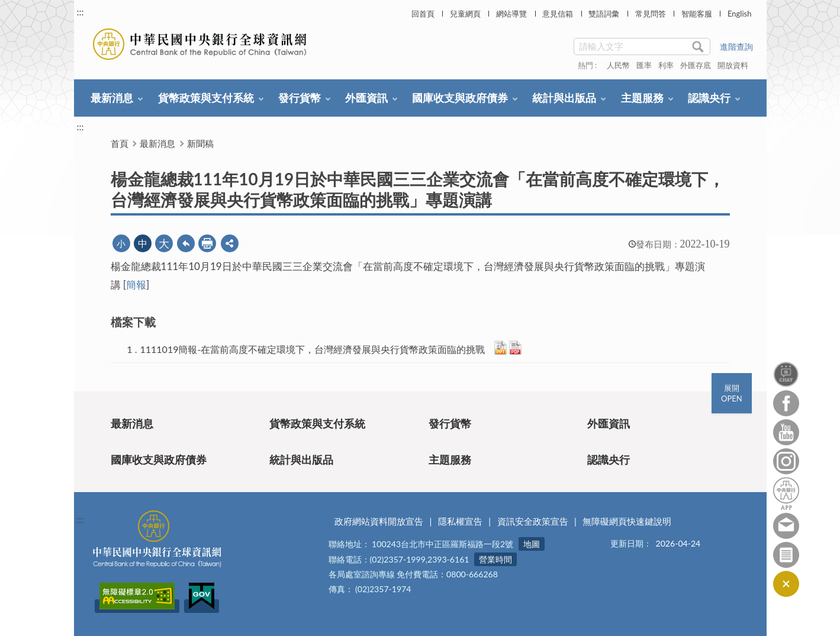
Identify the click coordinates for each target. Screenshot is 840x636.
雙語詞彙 (604, 14)
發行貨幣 (300, 98)
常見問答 (651, 14)
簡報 (136, 285)
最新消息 (112, 98)
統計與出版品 (564, 98)
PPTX (501, 348)
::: (81, 12)
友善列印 (207, 243)
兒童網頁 (465, 14)
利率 (666, 65)
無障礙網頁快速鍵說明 (627, 521)
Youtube (786, 432)
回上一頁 (186, 243)
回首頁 (423, 14)
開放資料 (733, 65)
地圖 (532, 544)
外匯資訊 (366, 98)
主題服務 (642, 98)
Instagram (786, 461)
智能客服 (697, 14)
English (739, 14)
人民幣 (618, 65)
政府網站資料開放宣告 (379, 521)
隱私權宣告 (460, 521)
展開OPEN (732, 393)
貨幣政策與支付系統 (206, 98)
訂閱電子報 (786, 555)
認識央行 (709, 98)
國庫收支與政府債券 (460, 98)
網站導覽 (511, 14)
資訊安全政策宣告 (533, 521)
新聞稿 (200, 143)
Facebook (786, 403)
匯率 (644, 65)
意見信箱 (558, 14)
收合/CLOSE (786, 584)
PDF (515, 348)
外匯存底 (696, 65)
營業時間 (495, 559)
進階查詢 (736, 46)
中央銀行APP (786, 494)
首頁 (120, 143)
